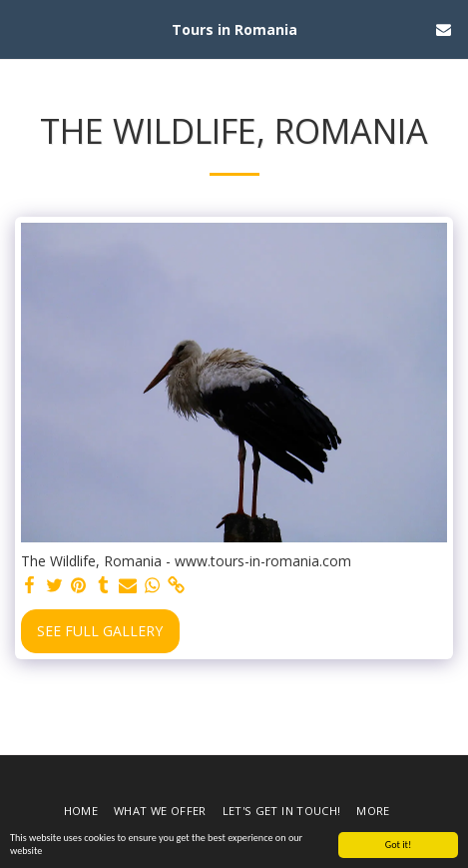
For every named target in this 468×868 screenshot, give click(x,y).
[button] (22, 28)
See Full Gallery (100, 631)
